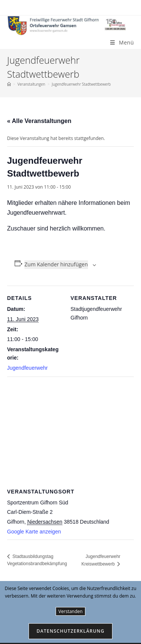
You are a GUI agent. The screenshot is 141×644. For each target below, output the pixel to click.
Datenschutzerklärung (70, 631)
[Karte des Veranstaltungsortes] (71, 431)
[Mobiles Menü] (122, 42)
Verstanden (70, 611)
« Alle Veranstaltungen (39, 121)
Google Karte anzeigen (34, 532)
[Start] (9, 84)
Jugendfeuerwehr (27, 368)
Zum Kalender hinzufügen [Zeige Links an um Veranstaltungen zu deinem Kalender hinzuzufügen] (56, 264)
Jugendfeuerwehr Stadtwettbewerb (81, 84)
